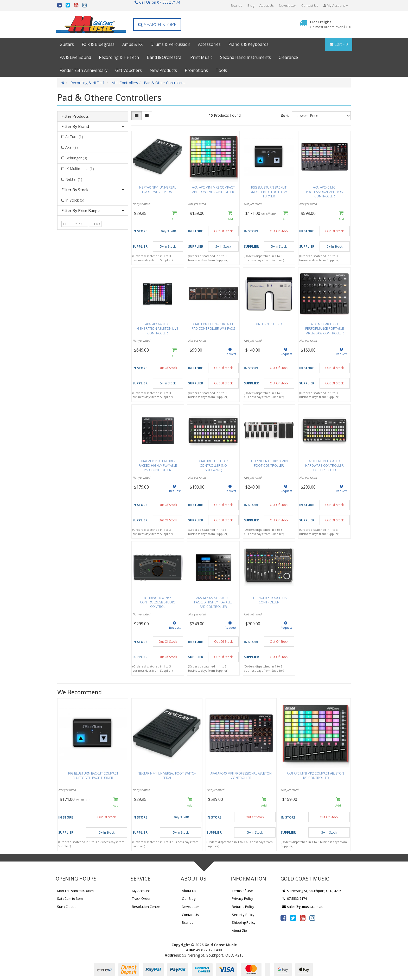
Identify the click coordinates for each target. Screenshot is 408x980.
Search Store (157, 24)
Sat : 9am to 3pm (70, 898)
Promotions (196, 70)
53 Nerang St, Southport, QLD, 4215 (312, 891)
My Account (141, 891)
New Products (163, 70)
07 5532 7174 (294, 898)
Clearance (288, 57)
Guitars (67, 44)
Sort (285, 116)
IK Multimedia (80, 169)
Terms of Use (242, 891)
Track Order (141, 898)
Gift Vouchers (129, 70)
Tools (221, 70)
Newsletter (288, 5)
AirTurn (74, 137)
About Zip (239, 931)
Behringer (76, 158)
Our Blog (189, 898)
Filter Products (75, 116)
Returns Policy (243, 907)
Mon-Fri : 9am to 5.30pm (75, 891)
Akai (72, 147)
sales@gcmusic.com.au (303, 907)
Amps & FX (132, 44)
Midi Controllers (125, 83)
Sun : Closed (67, 907)
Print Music (201, 57)
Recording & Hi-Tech (119, 57)
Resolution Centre (146, 907)
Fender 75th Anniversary (84, 70)
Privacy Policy (243, 898)
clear (95, 224)
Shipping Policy (244, 922)
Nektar (74, 179)
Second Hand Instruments (246, 57)
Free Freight (330, 24)
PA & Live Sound (75, 57)
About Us (267, 5)
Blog (251, 5)
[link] (283, 918)
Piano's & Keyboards (248, 44)
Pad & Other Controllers (164, 83)
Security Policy (243, 915)
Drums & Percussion (170, 44)
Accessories (209, 44)
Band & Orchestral (165, 57)
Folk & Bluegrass (98, 44)
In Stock (75, 200)
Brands (237, 5)
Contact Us (310, 5)
